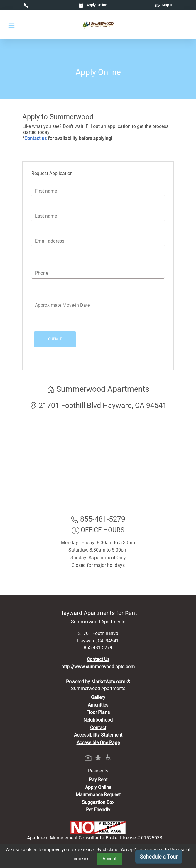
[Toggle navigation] (11, 25)
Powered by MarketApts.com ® (98, 682)
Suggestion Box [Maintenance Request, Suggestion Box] (98, 802)
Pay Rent (98, 780)
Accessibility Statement (98, 735)
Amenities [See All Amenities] (98, 705)
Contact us (36, 138)
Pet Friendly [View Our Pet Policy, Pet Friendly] (98, 810)
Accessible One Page (98, 743)
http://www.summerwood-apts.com (98, 667)
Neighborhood (98, 720)
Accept (109, 859)
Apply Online (93, 5)
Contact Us (98, 659)
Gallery (98, 697)
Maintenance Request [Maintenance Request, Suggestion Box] (98, 795)
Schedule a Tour (159, 857)
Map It (164, 5)
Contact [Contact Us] (98, 728)
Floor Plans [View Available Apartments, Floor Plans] (98, 712)
